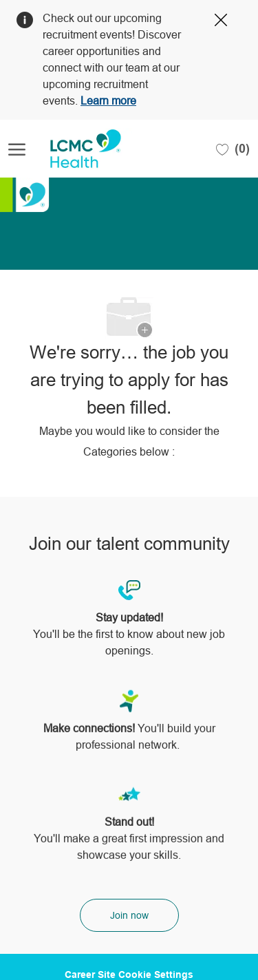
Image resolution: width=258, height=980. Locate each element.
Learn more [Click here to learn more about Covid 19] (108, 101)
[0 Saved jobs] (233, 149)
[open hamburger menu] (17, 149)
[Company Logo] (77, 149)
